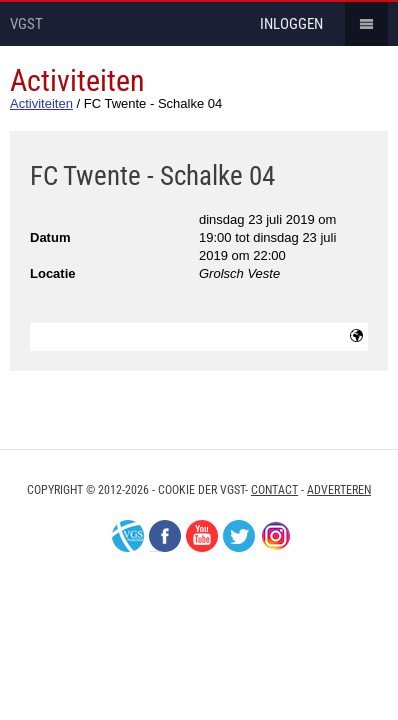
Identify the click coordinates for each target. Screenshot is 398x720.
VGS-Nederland (128, 536)
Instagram (276, 536)
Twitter (239, 536)
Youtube (202, 536)
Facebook (165, 536)
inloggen (291, 24)
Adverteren (339, 490)
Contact (274, 490)
